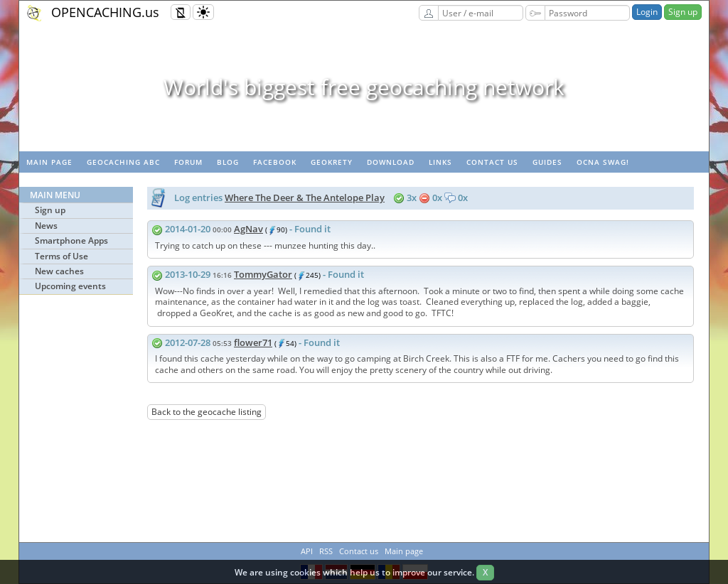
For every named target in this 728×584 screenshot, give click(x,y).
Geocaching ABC (123, 162)
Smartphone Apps (71, 240)
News (46, 226)
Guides (547, 162)
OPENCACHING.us (105, 12)
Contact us (492, 162)
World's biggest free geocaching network (364, 87)
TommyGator (263, 274)
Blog (228, 162)
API (307, 551)
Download (391, 162)
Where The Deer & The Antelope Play (305, 198)
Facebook (275, 162)
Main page (49, 162)
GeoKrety (332, 162)
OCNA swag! (603, 162)
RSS (326, 551)
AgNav (248, 229)
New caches (59, 271)
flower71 (253, 342)
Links (440, 162)
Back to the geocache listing (207, 412)
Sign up (683, 12)
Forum (188, 162)
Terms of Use (61, 256)
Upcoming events (70, 286)
